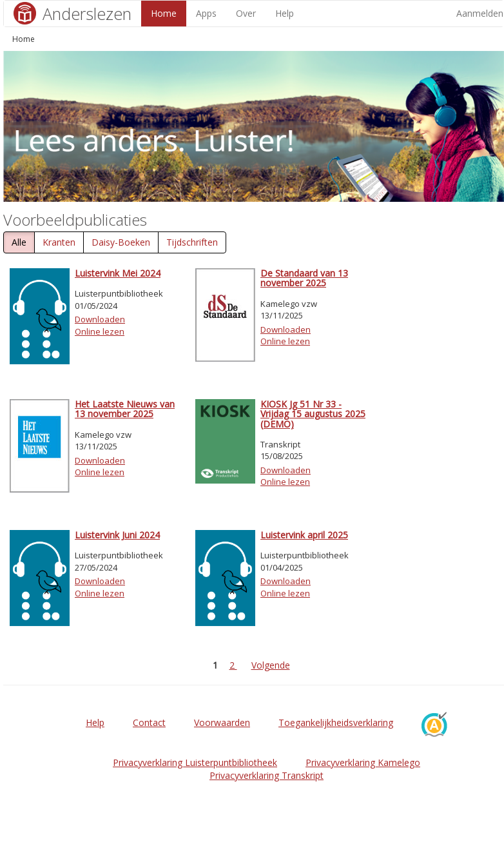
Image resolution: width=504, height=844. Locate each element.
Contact (149, 722)
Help (285, 13)
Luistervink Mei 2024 (118, 273)
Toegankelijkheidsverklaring (336, 722)
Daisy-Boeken (121, 242)
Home (164, 13)
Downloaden (100, 319)
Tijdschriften (192, 242)
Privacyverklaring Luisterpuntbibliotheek (195, 762)
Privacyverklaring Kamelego (363, 762)
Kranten (59, 242)
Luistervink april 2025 (304, 535)
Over (246, 13)
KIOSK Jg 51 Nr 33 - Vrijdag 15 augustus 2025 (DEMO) (313, 414)
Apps (206, 13)
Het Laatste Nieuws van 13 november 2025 (125, 409)
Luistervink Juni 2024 (117, 535)
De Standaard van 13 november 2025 (304, 278)
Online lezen (100, 331)
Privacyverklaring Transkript (267, 775)
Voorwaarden (222, 722)
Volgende (271, 665)
